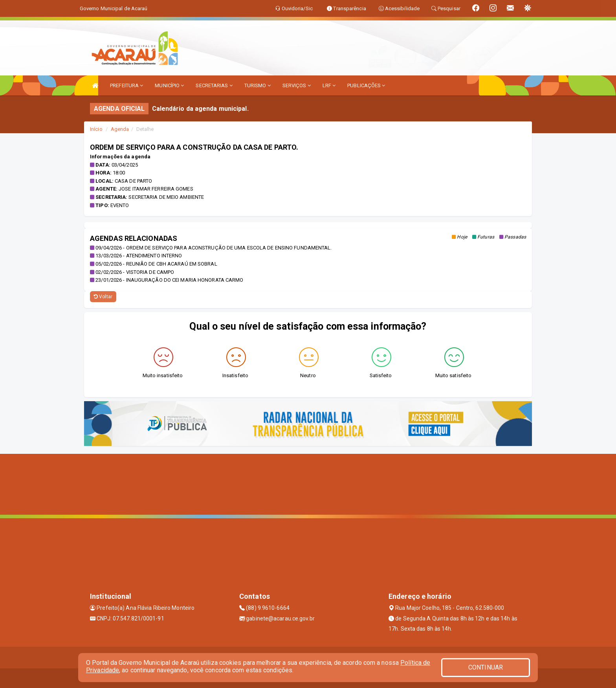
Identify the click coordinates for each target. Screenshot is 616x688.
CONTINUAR (486, 667)
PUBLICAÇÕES (366, 85)
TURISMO (258, 85)
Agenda (120, 129)
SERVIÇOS (297, 85)
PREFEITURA (126, 85)
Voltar (103, 297)
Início (96, 129)
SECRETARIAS (214, 85)
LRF (329, 85)
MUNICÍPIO (169, 85)
